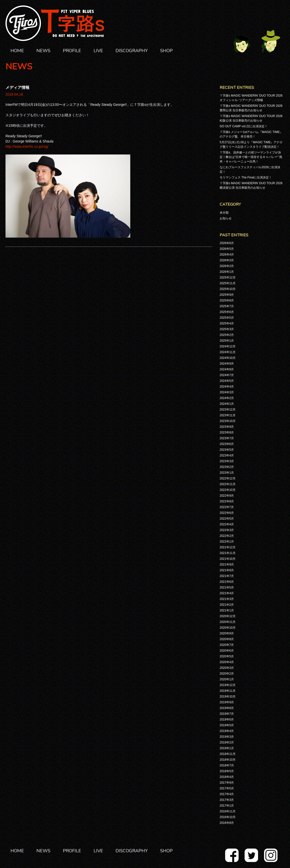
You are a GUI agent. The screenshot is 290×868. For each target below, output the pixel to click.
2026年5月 (227, 249)
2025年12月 (228, 278)
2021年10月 (228, 559)
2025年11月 (228, 283)
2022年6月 (227, 513)
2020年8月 (227, 639)
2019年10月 (228, 697)
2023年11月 (228, 415)
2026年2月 (227, 266)
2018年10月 (228, 760)
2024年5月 (227, 381)
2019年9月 (227, 702)
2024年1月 (227, 404)
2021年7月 (227, 576)
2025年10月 (228, 289)
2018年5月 (227, 771)
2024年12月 (228, 346)
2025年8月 (227, 300)
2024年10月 (228, 358)
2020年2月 (227, 674)
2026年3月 (227, 260)
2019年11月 (228, 691)
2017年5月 (227, 788)
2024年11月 (228, 352)
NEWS (43, 51)
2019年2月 (227, 742)
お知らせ (226, 218)
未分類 (224, 213)
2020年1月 (227, 679)
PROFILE (72, 51)
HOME (17, 51)
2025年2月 (227, 335)
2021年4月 (227, 593)
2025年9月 (227, 295)
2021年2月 (227, 605)
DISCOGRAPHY (132, 51)
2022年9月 (227, 496)
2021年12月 (228, 547)
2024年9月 (227, 364)
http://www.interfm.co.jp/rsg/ (27, 146)
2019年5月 (227, 725)
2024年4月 (227, 387)
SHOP (166, 51)
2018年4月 (227, 777)
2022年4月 (227, 524)
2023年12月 (228, 410)
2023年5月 (227, 450)
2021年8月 (227, 570)
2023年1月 (227, 473)
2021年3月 (227, 599)
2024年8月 (227, 369)
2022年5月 (227, 519)
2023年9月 (227, 427)
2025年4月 (227, 323)
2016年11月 (228, 811)
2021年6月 (227, 582)
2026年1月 (227, 272)
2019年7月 (227, 714)
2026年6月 (227, 243)
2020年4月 (227, 662)
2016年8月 (227, 823)
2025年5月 (227, 318)
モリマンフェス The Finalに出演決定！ (246, 177)
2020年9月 (227, 633)
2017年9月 (227, 783)
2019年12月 (228, 685)
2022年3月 (227, 530)
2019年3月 (227, 737)
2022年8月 (227, 501)
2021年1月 (227, 610)
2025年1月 (227, 341)
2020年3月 (227, 668)
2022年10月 (228, 490)
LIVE (98, 51)
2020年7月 (227, 645)
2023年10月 (228, 421)
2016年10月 (228, 817)
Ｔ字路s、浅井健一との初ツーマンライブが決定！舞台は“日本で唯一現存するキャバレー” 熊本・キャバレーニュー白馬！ (251, 157)
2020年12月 (228, 616)
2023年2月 (227, 467)
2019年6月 (227, 720)
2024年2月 (227, 398)
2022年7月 (227, 507)
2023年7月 (227, 438)
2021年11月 (228, 553)
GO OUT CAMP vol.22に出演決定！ (244, 126)
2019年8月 (227, 708)
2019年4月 (227, 731)
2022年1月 (227, 542)
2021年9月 (227, 565)
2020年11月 (228, 622)
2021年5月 (227, 587)
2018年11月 (228, 754)
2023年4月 (227, 455)
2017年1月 (227, 806)
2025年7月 (227, 306)
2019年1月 (227, 748)
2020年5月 (227, 656)
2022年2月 (227, 536)
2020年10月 (228, 628)
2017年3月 (227, 800)
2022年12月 (228, 478)
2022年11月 (228, 484)
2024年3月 (227, 392)
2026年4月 (227, 255)
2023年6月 (227, 444)
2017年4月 (227, 794)
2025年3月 (227, 329)
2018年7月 (227, 765)
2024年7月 (227, 375)
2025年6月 (227, 312)
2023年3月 (227, 461)
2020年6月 (227, 651)
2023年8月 (227, 433)
